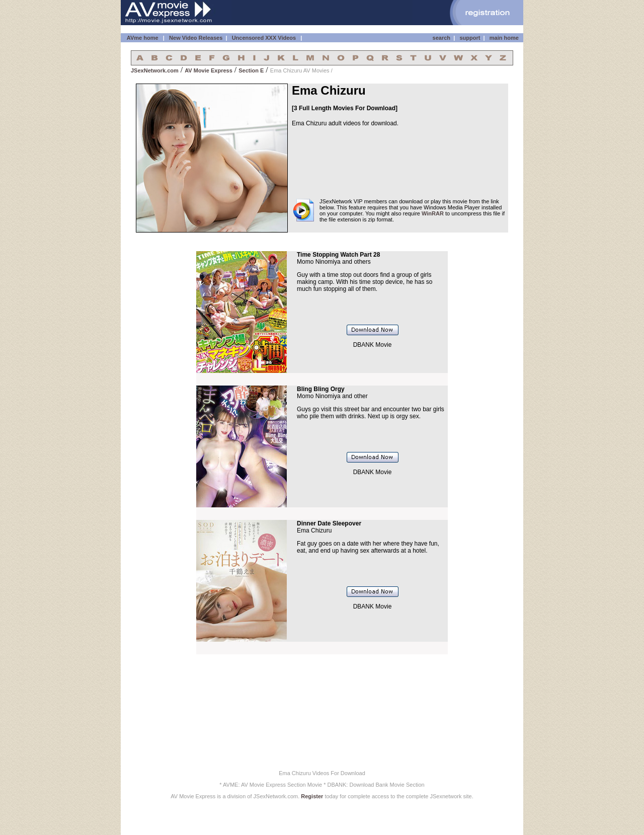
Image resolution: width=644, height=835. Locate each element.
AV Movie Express (209, 70)
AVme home (142, 38)
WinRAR (433, 213)
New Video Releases (196, 38)
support (470, 38)
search (441, 38)
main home (504, 38)
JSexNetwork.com (155, 70)
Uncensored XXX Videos (265, 38)
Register (312, 796)
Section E (251, 70)
